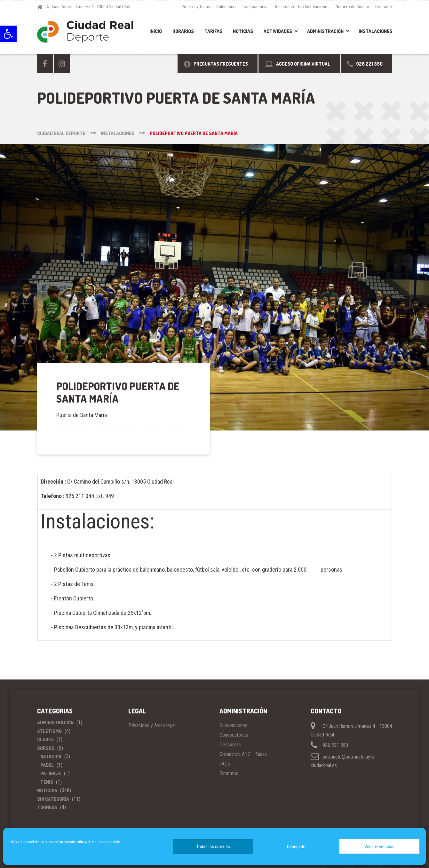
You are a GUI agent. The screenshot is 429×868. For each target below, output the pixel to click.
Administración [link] (325, 31)
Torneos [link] (47, 807)
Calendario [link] (226, 7)
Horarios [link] (183, 31)
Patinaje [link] (51, 773)
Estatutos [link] (229, 773)
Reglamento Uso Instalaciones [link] (302, 7)
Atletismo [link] (49, 731)
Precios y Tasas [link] (196, 7)
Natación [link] (51, 756)
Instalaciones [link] (375, 31)
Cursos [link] (46, 748)
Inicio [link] (156, 31)
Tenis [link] (47, 782)
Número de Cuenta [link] (352, 7)
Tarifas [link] (213, 31)
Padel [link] (47, 765)
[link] (8, 34)
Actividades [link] (278, 31)
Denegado (296, 847)
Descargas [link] (230, 745)
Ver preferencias (379, 847)
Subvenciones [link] (233, 725)
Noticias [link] (243, 31)
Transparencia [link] (255, 7)
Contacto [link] (384, 7)
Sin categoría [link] (53, 799)
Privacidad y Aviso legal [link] (152, 725)
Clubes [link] (45, 739)
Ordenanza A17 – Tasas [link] (243, 754)
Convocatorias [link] (234, 735)
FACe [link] (225, 764)
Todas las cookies (213, 847)
